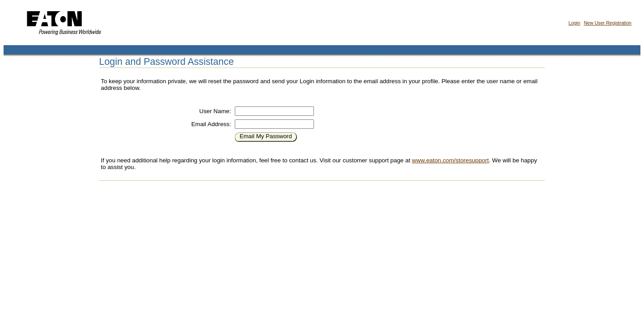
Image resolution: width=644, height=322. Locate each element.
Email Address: (211, 124)
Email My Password (266, 136)
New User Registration (608, 23)
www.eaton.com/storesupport (450, 160)
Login (574, 23)
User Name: (215, 111)
